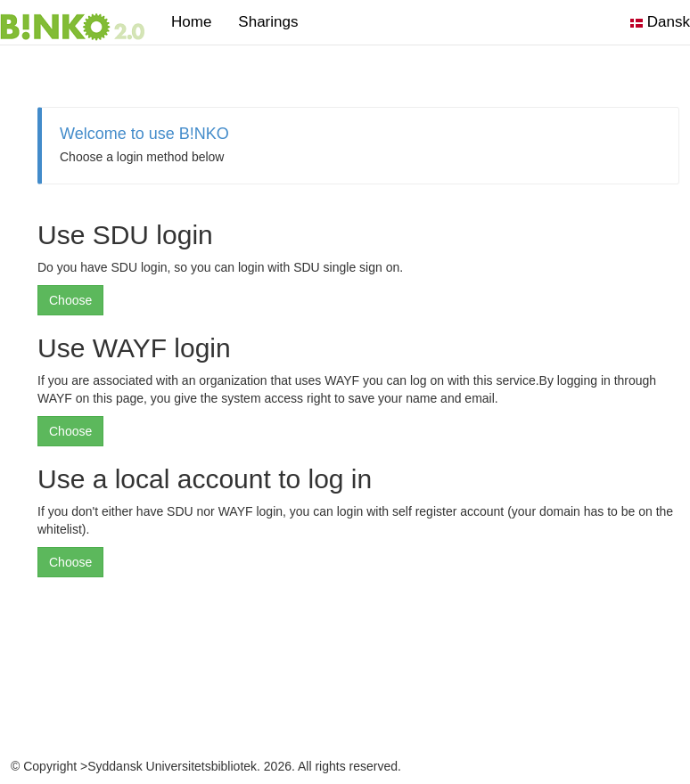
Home (191, 22)
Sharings (275, 22)
